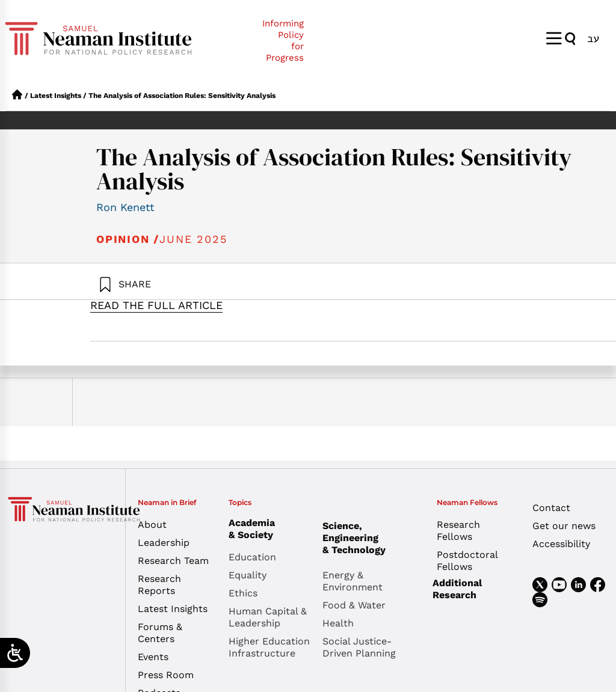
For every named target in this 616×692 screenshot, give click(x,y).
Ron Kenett (125, 207)
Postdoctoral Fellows (467, 561)
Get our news (564, 526)
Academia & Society (255, 529)
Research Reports (159, 585)
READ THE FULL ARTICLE (156, 305)
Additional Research (457, 589)
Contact (551, 508)
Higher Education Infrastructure (269, 647)
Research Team (173, 561)
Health (338, 623)
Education (252, 557)
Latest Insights (56, 96)
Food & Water (354, 605)
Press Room (166, 675)
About (152, 525)
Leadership (164, 543)
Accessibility (561, 544)
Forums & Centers (160, 633)
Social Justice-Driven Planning (359, 647)
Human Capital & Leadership (268, 617)
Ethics (243, 593)
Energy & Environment (353, 581)
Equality (248, 575)
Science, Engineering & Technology (369, 538)
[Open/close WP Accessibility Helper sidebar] (15, 653)
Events (153, 657)
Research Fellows (458, 531)
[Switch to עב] (593, 38)
